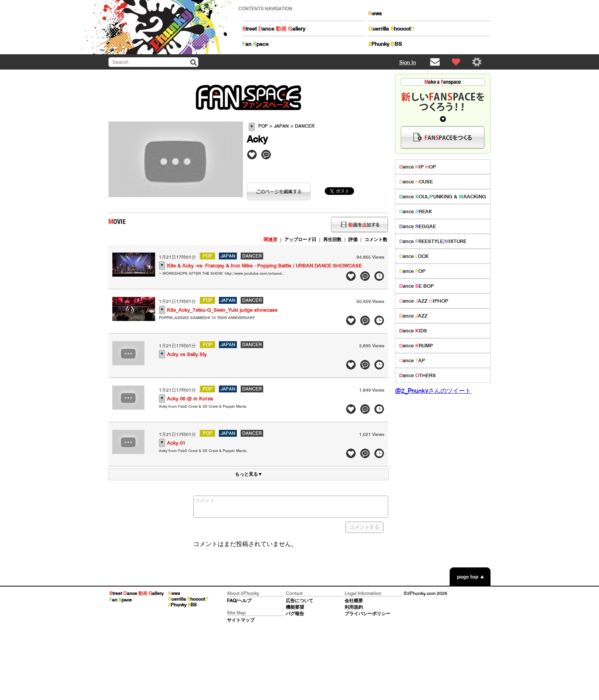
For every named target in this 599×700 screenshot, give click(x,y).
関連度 (270, 239)
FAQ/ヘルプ (239, 600)
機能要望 (295, 607)
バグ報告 (295, 613)
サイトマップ (241, 620)
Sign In (408, 62)
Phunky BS (385, 44)
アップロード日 (300, 239)
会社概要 (354, 600)
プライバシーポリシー (367, 613)
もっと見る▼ (249, 474)
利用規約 (354, 607)
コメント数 (376, 239)
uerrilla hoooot (391, 29)
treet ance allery (274, 29)
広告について (299, 600)
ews (375, 13)
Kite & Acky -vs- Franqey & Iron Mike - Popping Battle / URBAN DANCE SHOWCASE (264, 266)
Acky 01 (176, 443)
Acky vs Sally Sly (187, 354)
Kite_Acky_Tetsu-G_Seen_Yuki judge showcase (222, 310)
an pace (255, 44)
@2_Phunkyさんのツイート (433, 391)
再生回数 (332, 239)
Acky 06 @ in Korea (190, 399)
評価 (353, 239)
